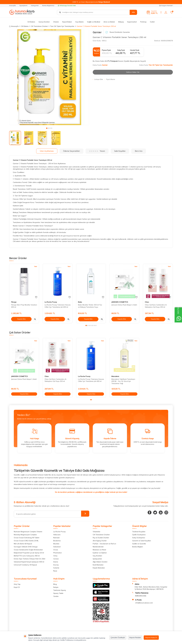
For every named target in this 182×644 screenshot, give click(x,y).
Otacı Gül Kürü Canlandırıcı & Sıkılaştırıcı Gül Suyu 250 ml (156, 306)
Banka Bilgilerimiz (48, 6)
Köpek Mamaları (99, 568)
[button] (47, 128)
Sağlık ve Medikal (94, 22)
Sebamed (57, 547)
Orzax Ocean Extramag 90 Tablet (27, 538)
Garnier (97, 32)
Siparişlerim (23, 6)
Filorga (14, 302)
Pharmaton (58, 553)
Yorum (97, 151)
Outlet (152, 22)
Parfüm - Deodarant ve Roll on (104, 544)
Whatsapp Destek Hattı (67, 6)
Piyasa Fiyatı (106, 50)
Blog (55, 584)
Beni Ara (139, 151)
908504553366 (141, 596)
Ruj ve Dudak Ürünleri (101, 538)
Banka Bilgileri (138, 547)
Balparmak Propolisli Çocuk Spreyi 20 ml (29, 553)
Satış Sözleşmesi (139, 538)
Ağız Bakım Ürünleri (100, 562)
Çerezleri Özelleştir (118, 637)
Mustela (56, 544)
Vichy (55, 556)
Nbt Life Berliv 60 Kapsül (23, 544)
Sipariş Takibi (58, 593)
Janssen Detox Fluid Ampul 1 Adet (124, 305)
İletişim (56, 587)
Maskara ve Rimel (99, 550)
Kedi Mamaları (98, 565)
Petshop (143, 22)
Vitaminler (97, 532)
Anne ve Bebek (109, 22)
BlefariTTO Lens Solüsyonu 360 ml (27, 556)
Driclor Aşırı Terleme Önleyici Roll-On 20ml (29, 559)
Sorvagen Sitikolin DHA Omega (26, 547)
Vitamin (56, 22)
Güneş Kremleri (44, 22)
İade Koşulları (120, 151)
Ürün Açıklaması (47, 151)
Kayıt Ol (17, 587)
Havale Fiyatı (135, 50)
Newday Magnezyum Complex (25, 535)
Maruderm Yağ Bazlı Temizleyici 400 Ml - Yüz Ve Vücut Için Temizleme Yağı (123, 381)
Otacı (147, 302)
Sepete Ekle (21, 319)
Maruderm (115, 376)
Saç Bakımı (79, 22)
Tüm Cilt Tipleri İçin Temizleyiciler (62, 26)
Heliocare (57, 535)
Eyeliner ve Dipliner (100, 553)
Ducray (56, 565)
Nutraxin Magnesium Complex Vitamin (28, 532)
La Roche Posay (51, 302)
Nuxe (55, 571)
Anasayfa (12, 6)
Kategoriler (35, 6)
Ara (133, 12)
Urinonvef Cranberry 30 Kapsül (25, 565)
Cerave (56, 559)
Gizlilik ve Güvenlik (139, 544)
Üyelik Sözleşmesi (139, 535)
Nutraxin (56, 538)
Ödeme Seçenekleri (71, 151)
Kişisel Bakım (67, 22)
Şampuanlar (97, 559)
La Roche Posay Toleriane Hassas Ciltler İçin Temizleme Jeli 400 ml (58, 306)
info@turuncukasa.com (144, 603)
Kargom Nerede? (166, 6)
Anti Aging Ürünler (100, 541)
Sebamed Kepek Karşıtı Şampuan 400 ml (29, 562)
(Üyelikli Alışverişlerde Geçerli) (135, 61)
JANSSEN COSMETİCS (120, 302)
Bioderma (57, 541)
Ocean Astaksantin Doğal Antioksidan (28, 550)
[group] (49, 77)
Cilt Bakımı (31, 22)
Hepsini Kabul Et (151, 637)
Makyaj (121, 22)
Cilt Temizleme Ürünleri (39, 26)
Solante (56, 568)
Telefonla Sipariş (60, 590)
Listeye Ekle (98, 79)
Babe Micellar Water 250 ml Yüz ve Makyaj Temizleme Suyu (90, 306)
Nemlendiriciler (98, 547)
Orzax (56, 550)
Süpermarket (132, 22)
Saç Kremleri (97, 556)
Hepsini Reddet (135, 637)
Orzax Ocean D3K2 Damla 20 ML (26, 541)
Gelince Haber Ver (133, 72)
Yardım (56, 596)
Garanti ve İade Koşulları (142, 541)
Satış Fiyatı (121, 50)
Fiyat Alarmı (110, 79)
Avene (56, 562)
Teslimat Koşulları (139, 532)
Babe (80, 302)
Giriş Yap (17, 584)
